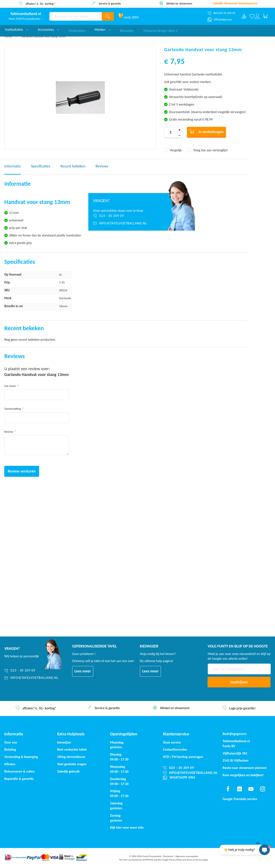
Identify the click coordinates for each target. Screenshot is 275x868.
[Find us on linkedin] (240, 789)
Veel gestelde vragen (72, 764)
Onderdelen (77, 30)
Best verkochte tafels (72, 749)
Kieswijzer (127, 30)
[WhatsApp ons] (220, 20)
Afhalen (10, 764)
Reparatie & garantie (19, 779)
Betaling (10, 749)
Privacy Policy (175, 860)
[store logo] (26, 14)
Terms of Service (194, 860)
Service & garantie (110, 3)
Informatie (13, 166)
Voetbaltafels (17, 30)
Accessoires (49, 30)
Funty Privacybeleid (152, 856)
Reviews (102, 166)
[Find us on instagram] (263, 789)
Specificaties (41, 166)
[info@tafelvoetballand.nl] (123, 223)
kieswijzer (64, 742)
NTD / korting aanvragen (183, 757)
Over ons (11, 742)
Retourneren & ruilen (19, 771)
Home (8, 36)
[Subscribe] (239, 682)
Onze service (172, 742)
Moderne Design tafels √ (160, 30)
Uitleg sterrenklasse (71, 757)
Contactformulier (175, 749)
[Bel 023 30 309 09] (221, 13)
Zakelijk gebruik (68, 771)
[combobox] (76, 16)
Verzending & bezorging (21, 757)
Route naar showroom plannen (245, 768)
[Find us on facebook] (228, 789)
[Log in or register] (257, 16)
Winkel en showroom (179, 3)
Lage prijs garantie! (242, 708)
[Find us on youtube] (251, 789)
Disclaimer (168, 856)
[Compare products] (244, 16)
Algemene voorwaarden (187, 856)
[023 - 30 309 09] (123, 216)
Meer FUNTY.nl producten (26, 19)
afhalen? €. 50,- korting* (40, 4)
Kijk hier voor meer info (127, 827)
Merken (103, 30)
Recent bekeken (73, 166)
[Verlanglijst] (252, 16)
